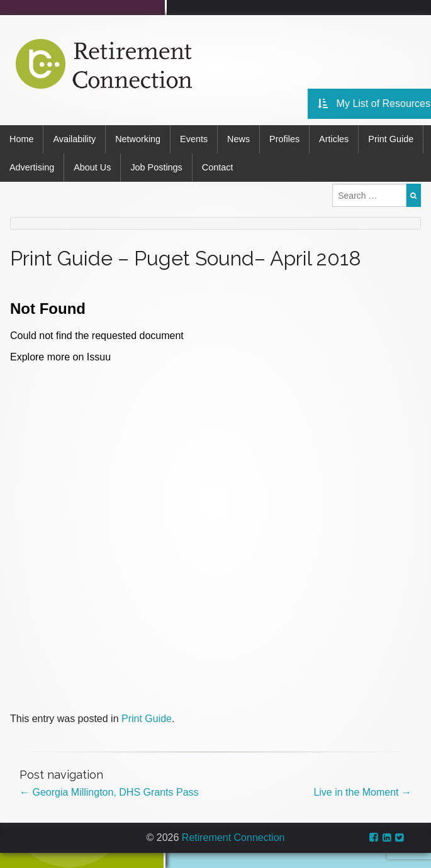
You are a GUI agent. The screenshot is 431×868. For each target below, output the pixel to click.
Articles (334, 139)
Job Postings (156, 167)
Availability (74, 139)
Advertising (32, 167)
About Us (92, 167)
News (238, 139)
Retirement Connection (233, 837)
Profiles (284, 139)
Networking (138, 139)
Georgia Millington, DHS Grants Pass (109, 792)
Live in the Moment (362, 792)
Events (194, 139)
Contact (218, 167)
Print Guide (391, 139)
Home (21, 139)
